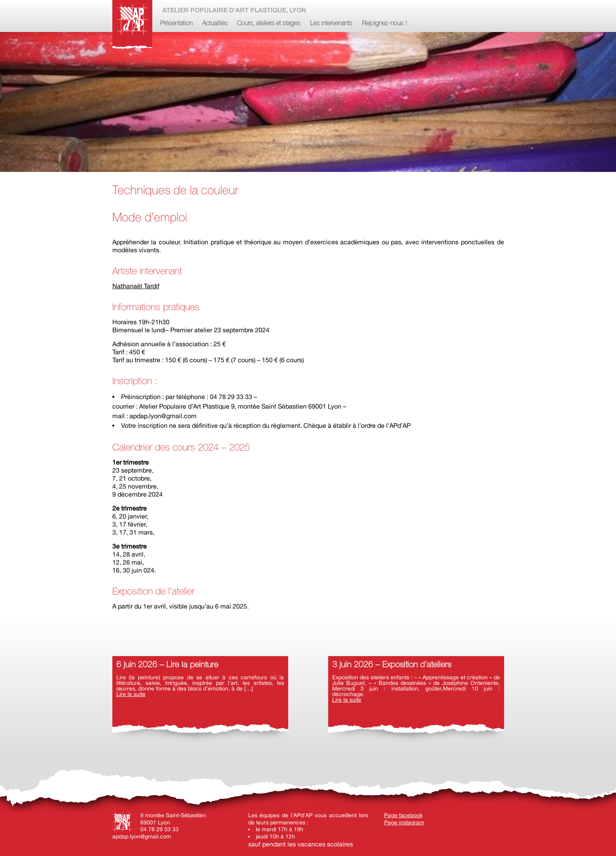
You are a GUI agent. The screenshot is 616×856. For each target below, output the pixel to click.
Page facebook (403, 815)
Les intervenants (331, 24)
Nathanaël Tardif (136, 286)
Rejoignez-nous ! (385, 24)
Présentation (176, 24)
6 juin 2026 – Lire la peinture (167, 665)
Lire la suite (131, 694)
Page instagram (404, 822)
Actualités (215, 24)
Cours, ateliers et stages (269, 24)
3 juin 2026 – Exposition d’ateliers (392, 665)
